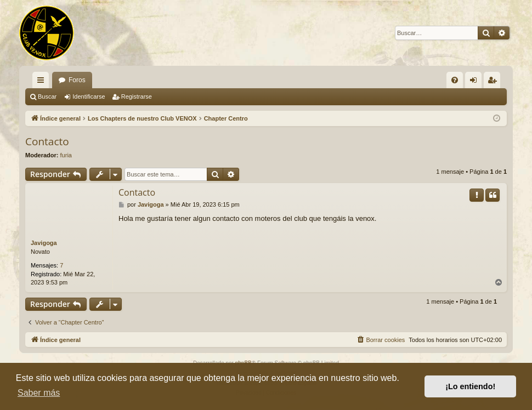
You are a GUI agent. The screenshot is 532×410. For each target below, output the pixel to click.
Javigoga (44, 243)
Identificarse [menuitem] (476, 82)
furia (66, 155)
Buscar (47, 96)
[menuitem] (455, 80)
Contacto (47, 141)
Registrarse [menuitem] (494, 82)
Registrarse (137, 96)
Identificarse (89, 96)
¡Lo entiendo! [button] (470, 386)
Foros (77, 80)
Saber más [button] (39, 393)
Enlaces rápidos (43, 82)
